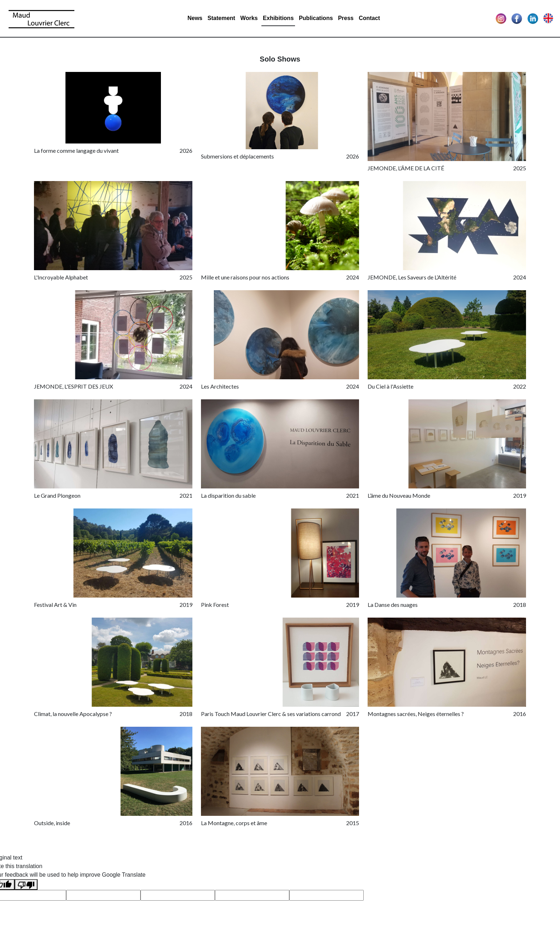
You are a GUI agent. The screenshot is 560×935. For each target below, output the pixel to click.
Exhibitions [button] (278, 18)
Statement (221, 18)
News (195, 18)
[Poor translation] (26, 885)
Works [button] (249, 18)
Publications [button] (316, 18)
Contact (369, 18)
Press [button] (346, 18)
